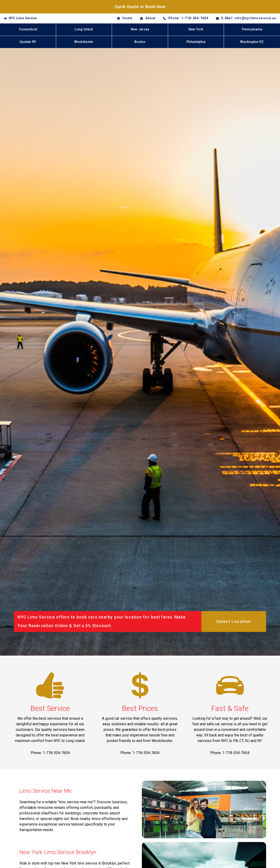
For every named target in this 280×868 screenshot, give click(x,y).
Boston (140, 42)
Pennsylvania (252, 29)
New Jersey (140, 29)
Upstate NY (28, 42)
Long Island (84, 29)
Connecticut (28, 29)
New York (196, 29)
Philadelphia (196, 42)
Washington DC (252, 42)
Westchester (84, 42)
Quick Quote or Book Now (140, 7)
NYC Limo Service (23, 18)
